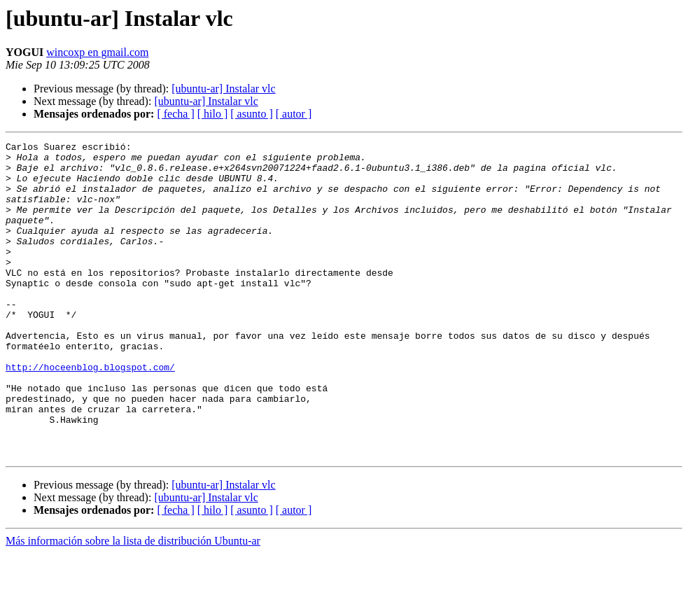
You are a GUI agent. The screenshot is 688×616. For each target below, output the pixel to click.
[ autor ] (294, 114)
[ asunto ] (251, 114)
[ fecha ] (175, 114)
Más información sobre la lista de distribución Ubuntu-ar (133, 604)
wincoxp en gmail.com (97, 52)
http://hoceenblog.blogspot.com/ (90, 413)
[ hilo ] (213, 114)
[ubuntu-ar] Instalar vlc (223, 89)
